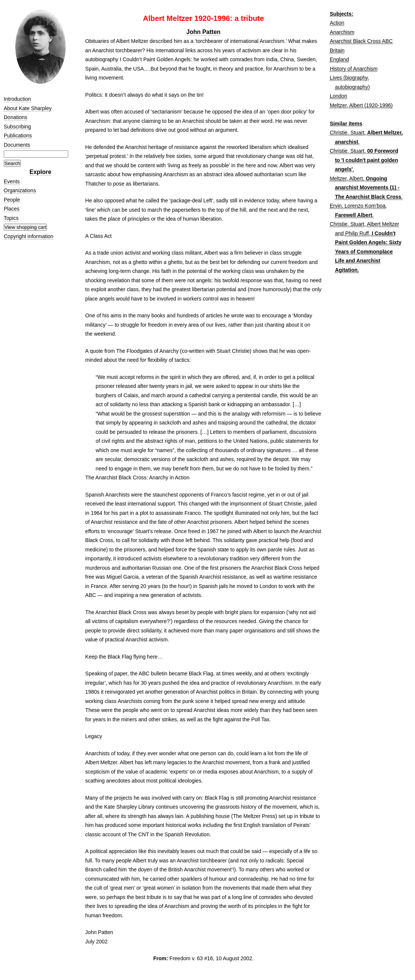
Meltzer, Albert (346, 178)
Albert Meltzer (383, 224)
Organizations (20, 190)
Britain (337, 50)
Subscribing (17, 127)
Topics (11, 218)
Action (337, 23)
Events (12, 181)
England (339, 59)
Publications (18, 136)
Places (12, 209)
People (12, 200)
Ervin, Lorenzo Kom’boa (357, 206)
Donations (15, 117)
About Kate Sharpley (28, 108)
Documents (17, 145)
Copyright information (29, 236)
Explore (40, 172)
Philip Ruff (357, 233)
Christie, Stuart (347, 133)
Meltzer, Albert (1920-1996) (361, 105)
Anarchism (342, 32)
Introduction (17, 99)
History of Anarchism (353, 69)
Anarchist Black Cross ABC (361, 41)
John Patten (204, 32)
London (338, 96)
